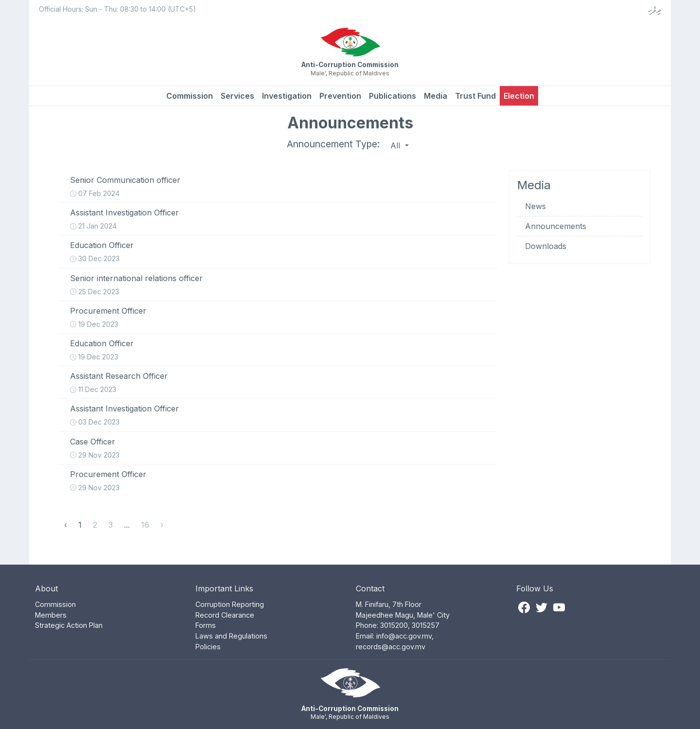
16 (145, 525)
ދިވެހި (655, 10)
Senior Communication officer (125, 180)
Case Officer (93, 442)
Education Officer (102, 245)
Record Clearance (225, 615)
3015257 (426, 625)
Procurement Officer (108, 311)
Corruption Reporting (230, 604)
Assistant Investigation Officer (124, 213)
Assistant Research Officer (119, 376)
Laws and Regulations (231, 636)
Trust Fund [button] (475, 96)
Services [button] (237, 96)
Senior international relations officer (136, 278)
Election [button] (519, 96)
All (396, 145)
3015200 (394, 625)
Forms (206, 625)
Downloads (546, 246)
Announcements (556, 226)
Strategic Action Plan (69, 625)
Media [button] (436, 96)
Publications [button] (393, 96)
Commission (190, 96)
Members (51, 615)
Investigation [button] (287, 96)
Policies (208, 647)
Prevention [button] (340, 96)
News (535, 206)
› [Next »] (162, 525)
